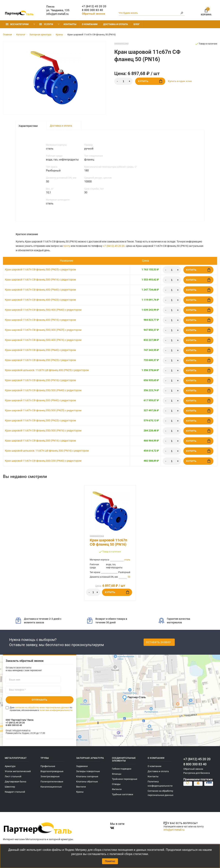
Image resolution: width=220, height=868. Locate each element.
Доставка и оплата (115, 24)
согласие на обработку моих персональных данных (42, 708)
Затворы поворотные (88, 771)
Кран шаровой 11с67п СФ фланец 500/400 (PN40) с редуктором (43, 310)
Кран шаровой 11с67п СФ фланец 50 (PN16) (108, 542)
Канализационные (51, 787)
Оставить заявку (158, 642)
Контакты (70, 24)
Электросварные (50, 776)
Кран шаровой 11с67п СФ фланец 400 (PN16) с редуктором (40, 320)
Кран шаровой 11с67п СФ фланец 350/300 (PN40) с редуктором (43, 390)
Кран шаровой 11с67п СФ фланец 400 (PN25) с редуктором (40, 300)
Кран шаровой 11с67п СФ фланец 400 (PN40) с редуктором (40, 290)
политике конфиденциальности (56, 710)
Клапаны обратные (87, 782)
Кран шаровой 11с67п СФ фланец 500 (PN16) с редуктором (40, 280)
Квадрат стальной (15, 792)
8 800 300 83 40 (92, 10)
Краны (80, 792)
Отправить (40, 700)
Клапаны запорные (87, 776)
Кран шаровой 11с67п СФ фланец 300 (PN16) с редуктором (40, 441)
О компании (90, 24)
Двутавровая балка (15, 782)
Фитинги (117, 789)
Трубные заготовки (123, 794)
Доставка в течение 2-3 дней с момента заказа (39, 621)
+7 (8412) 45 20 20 (94, 6)
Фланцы (117, 774)
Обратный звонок (94, 14)
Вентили (81, 787)
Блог (137, 24)
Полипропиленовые (52, 782)
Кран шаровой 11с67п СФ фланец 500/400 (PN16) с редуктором (43, 340)
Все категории (17, 24)
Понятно (110, 861)
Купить (150, 81)
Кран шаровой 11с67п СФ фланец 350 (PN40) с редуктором (40, 350)
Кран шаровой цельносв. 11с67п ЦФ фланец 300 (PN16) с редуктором (47, 451)
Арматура (10, 766)
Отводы (116, 784)
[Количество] (123, 81)
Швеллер (10, 787)
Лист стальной (13, 776)
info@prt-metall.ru (57, 14)
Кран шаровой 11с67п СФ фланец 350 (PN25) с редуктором (40, 360)
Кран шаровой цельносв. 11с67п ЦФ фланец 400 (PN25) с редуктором (47, 370)
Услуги (46, 24)
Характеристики (28, 126)
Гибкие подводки (122, 769)
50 (129, 577)
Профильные (48, 766)
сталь (127, 560)
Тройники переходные (125, 779)
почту (67, 246)
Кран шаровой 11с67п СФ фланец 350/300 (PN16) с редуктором (43, 431)
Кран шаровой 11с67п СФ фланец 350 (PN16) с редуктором (40, 380)
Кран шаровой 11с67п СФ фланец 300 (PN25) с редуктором (40, 420)
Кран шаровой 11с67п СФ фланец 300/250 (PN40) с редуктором (43, 461)
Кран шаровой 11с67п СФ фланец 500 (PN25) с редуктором (40, 270)
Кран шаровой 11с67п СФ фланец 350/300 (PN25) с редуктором (43, 410)
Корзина (206, 12)
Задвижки (82, 766)
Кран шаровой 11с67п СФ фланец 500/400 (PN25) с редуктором (43, 330)
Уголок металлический (18, 771)
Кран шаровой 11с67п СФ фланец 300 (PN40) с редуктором (40, 400)
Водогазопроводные (52, 771)
